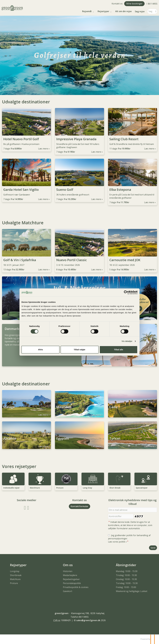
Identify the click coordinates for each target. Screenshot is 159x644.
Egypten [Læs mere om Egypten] (63, 440)
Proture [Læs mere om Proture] (60, 488)
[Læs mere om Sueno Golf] (79, 180)
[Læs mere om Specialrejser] (146, 482)
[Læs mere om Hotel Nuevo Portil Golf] (26, 130)
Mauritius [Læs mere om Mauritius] (64, 409)
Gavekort (68, 591)
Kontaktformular (79, 506)
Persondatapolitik (72, 583)
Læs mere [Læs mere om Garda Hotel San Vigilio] (43, 199)
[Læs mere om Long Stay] (93, 482)
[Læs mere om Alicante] (26, 435)
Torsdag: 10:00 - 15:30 (127, 583)
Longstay (15, 571)
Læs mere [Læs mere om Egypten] (96, 446)
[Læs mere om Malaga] (26, 404)
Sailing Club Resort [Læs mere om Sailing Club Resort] (124, 139)
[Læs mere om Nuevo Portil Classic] (79, 251)
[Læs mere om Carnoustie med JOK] (133, 251)
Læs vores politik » (117, 542)
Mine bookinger (134, 4)
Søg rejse (140, 11)
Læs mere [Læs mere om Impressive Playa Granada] (96, 152)
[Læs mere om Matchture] (40, 482)
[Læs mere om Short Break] (119, 482)
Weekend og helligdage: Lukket (132, 591)
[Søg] (150, 11)
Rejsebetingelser (71, 579)
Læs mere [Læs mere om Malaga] (43, 415)
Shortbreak (16, 575)
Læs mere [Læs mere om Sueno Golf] (96, 199)
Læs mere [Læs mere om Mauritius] (96, 415)
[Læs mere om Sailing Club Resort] (133, 130)
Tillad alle (118, 350)
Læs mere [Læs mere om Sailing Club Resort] (149, 149)
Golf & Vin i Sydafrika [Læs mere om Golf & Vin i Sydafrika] (20, 260)
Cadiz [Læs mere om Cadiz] (114, 409)
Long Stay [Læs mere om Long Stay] (87, 488)
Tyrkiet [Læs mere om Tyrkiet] (115, 440)
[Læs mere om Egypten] (79, 435)
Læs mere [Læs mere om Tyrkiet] (149, 446)
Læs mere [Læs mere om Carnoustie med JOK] (149, 270)
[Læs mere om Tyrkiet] (133, 435)
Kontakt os (117, 4)
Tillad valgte (79, 350)
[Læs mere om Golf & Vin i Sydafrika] (26, 251)
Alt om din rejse (123, 11)
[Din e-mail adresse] (133, 510)
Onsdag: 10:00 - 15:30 (126, 579)
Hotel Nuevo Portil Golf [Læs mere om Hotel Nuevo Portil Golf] (21, 139)
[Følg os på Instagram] (28, 507)
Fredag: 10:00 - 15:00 (126, 587)
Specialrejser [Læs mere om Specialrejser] (142, 488)
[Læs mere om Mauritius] (79, 404)
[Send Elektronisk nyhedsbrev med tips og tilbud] (153, 548)
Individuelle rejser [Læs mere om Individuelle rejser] (11, 488)
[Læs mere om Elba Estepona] (133, 182)
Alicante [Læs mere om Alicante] (10, 440)
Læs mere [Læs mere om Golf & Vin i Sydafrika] (43, 270)
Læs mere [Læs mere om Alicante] (43, 446)
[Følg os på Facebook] (25, 507)
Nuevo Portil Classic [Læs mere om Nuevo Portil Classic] (72, 260)
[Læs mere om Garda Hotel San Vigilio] (26, 180)
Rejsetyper (104, 11)
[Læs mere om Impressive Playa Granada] (79, 131)
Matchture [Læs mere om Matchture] (35, 488)
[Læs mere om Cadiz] (133, 404)
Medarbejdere (70, 575)
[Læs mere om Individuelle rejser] (13, 482)
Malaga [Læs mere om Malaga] (9, 409)
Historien (68, 571)
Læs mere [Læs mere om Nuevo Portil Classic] (96, 270)
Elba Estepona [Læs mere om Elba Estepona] (120, 190)
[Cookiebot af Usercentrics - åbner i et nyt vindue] (126, 292)
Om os (68, 565)
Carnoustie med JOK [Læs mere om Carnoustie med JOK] (125, 260)
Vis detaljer (127, 341)
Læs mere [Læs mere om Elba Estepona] (149, 202)
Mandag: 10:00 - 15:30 (127, 571)
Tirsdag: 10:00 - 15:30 (126, 575)
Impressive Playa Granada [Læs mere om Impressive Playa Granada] (76, 139)
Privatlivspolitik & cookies (76, 587)
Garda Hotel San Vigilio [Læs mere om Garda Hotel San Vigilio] (21, 190)
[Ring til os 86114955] (152, 4)
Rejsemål (87, 11)
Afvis (40, 350)
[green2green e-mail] (88, 620)
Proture (14, 583)
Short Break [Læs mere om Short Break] (115, 488)
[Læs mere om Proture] (66, 482)
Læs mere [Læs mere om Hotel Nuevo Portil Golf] (43, 149)
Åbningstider (126, 565)
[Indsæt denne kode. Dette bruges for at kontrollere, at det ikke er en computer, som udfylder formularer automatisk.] (121, 516)
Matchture (15, 579)
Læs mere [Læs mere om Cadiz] (149, 415)
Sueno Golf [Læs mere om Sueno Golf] (65, 190)
